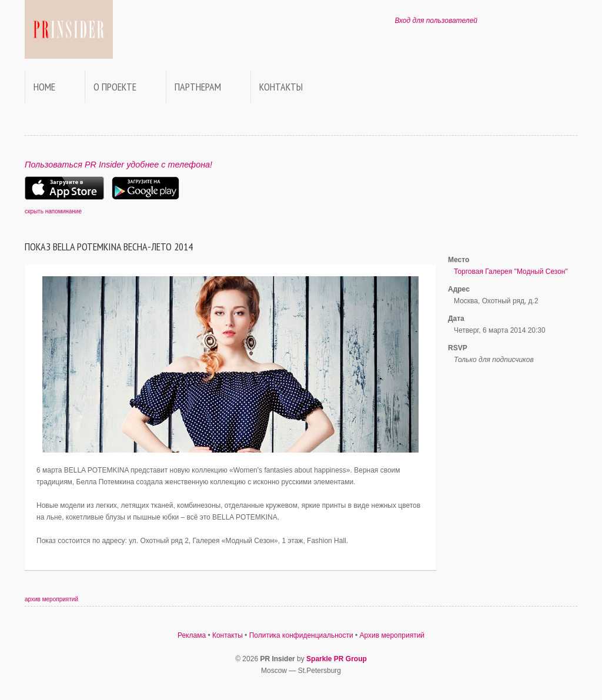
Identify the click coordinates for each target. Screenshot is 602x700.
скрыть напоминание (53, 211)
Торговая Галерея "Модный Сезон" (511, 272)
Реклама (192, 635)
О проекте (115, 87)
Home (44, 87)
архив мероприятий (51, 599)
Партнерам (198, 87)
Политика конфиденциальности (301, 635)
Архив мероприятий (392, 635)
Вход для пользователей (436, 21)
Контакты (281, 87)
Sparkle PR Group (337, 659)
